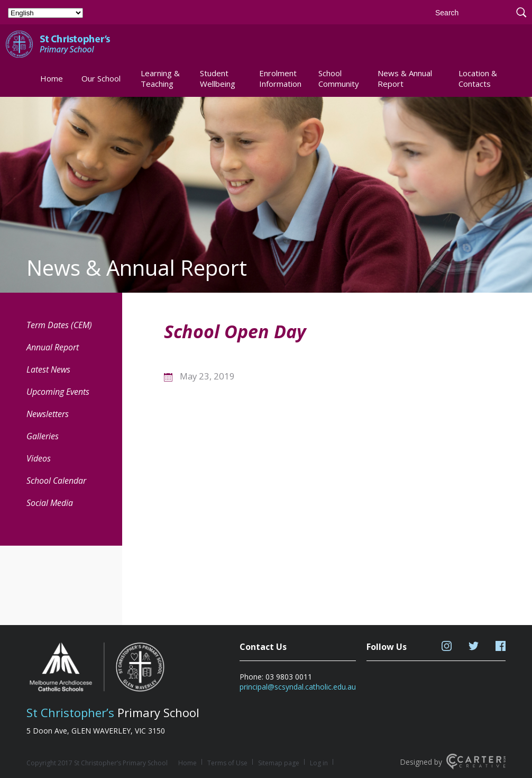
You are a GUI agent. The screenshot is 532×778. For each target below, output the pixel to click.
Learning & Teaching (160, 78)
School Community (339, 78)
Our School (101, 78)
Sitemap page (279, 763)
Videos (39, 458)
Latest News (48, 369)
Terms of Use (227, 763)
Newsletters (48, 414)
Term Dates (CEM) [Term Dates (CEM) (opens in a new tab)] (59, 325)
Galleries (43, 436)
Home (52, 78)
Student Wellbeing (218, 78)
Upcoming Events (58, 392)
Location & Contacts (478, 78)
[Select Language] (45, 13)
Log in (319, 763)
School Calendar (56, 481)
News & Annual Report (405, 78)
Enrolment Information (280, 78)
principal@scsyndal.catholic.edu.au (298, 687)
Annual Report (53, 347)
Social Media (50, 503)
